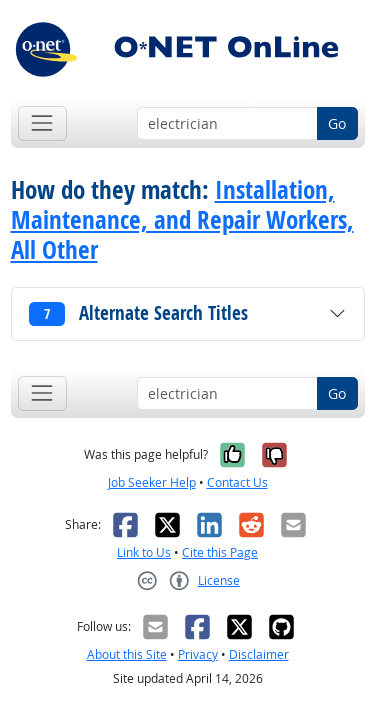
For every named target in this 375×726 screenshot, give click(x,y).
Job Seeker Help (152, 482)
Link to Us (144, 552)
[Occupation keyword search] (227, 124)
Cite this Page (220, 552)
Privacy (198, 654)
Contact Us (237, 482)
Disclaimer (259, 654)
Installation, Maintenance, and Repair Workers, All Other (182, 220)
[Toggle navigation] (42, 123)
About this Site (127, 654)
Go (337, 123)
